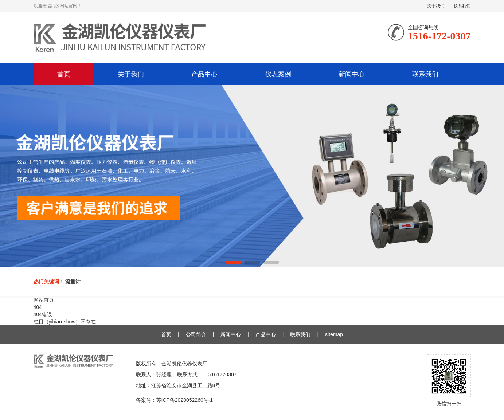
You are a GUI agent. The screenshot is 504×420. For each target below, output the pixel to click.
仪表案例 (278, 74)
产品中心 (204, 74)
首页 (64, 74)
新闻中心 (352, 74)
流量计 (73, 282)
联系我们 (462, 6)
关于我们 (436, 6)
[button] (233, 262)
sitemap (334, 334)
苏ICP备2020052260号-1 (185, 400)
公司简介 (196, 334)
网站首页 (44, 300)
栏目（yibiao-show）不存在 (65, 322)
